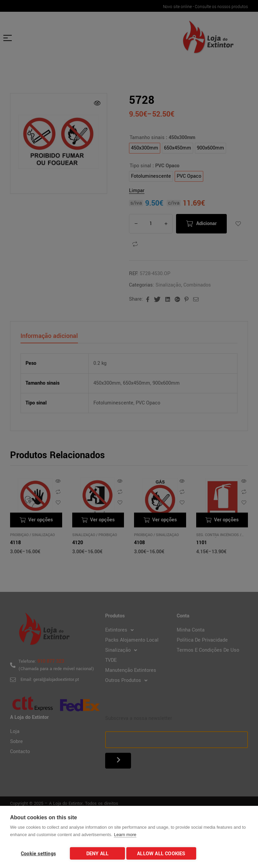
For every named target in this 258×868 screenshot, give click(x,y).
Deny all (98, 854)
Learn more (125, 837)
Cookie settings (38, 854)
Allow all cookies (163, 854)
